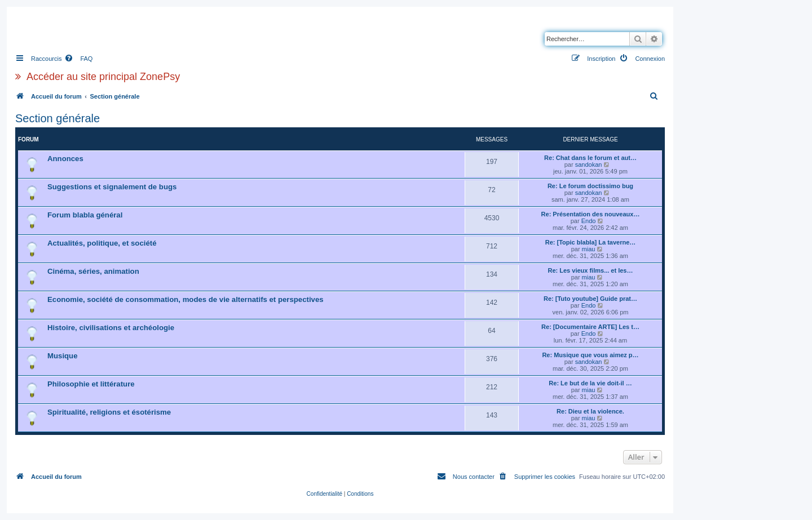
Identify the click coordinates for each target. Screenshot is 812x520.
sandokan (589, 165)
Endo (589, 221)
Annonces (65, 159)
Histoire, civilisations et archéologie (111, 328)
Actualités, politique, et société (102, 243)
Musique (62, 356)
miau (589, 249)
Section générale (58, 118)
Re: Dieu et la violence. (590, 411)
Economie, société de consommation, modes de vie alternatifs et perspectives (186, 299)
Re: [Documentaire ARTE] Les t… (590, 327)
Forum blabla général (85, 215)
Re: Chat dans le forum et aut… (590, 158)
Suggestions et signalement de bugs (112, 187)
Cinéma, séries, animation (93, 271)
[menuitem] (78, 59)
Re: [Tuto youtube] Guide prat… (590, 299)
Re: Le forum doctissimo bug (590, 186)
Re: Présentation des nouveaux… (591, 214)
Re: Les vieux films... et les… (590, 270)
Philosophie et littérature (91, 384)
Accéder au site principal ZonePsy (103, 77)
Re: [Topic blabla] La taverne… (591, 242)
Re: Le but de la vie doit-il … (590, 383)
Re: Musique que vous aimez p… (590, 355)
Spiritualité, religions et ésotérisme (109, 412)
